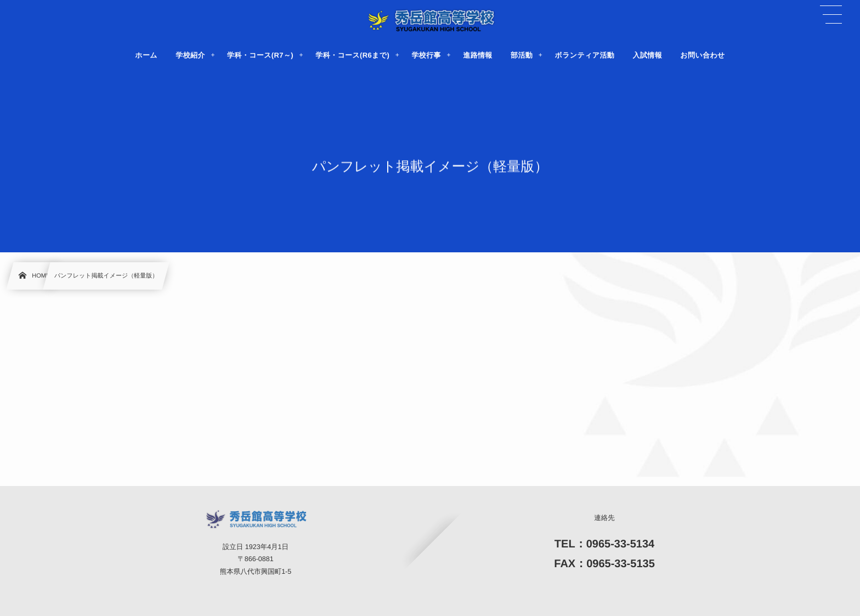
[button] (831, 15)
